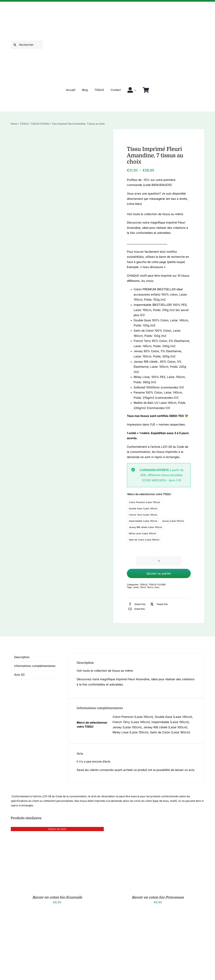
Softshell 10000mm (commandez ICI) (159, 387)
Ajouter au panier (159, 573)
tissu (157, 587)
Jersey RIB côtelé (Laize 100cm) (145, 527)
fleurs (150, 587)
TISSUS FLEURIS (157, 584)
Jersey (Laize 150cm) (173, 521)
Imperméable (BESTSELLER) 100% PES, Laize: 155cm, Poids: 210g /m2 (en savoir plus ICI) (161, 310)
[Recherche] (15, 45)
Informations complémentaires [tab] (35, 666)
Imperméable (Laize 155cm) (143, 521)
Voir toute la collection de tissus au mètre (155, 214)
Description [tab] (22, 657)
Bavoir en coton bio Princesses (158, 897)
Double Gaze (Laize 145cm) (143, 508)
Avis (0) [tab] (19, 675)
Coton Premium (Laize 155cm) (144, 502)
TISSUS (143, 584)
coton (136, 587)
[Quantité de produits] (159, 561)
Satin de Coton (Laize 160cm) (144, 540)
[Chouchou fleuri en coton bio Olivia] (153, 922)
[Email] (136, 609)
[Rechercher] (27, 45)
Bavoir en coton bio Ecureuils (57, 897)
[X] (158, 604)
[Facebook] (136, 604)
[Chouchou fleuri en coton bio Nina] (53, 922)
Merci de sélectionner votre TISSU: (149, 494)
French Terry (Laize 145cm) (143, 515)
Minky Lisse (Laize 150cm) (143, 533)
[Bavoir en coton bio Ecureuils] (53, 829)
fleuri (143, 587)
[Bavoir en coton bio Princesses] (153, 829)
